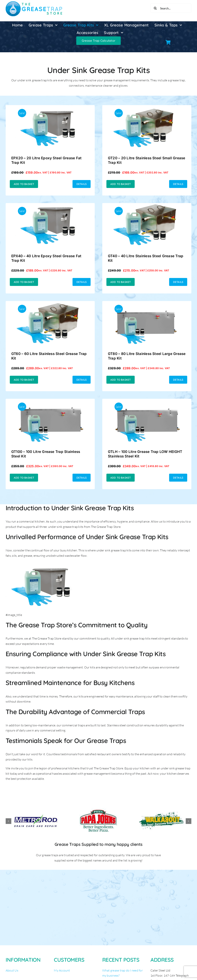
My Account (62, 970)
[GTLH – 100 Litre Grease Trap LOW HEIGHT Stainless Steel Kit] (147, 401)
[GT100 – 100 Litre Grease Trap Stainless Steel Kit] (50, 401)
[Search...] (171, 8)
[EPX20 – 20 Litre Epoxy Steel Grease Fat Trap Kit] (50, 108)
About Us (12, 970)
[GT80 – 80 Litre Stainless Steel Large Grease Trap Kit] (147, 303)
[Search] (155, 8)
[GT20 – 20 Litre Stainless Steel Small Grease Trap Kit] (147, 108)
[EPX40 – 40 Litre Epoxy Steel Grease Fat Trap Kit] (50, 206)
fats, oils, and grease (19, 556)
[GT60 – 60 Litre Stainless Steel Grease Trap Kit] (50, 303)
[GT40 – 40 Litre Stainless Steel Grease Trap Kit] (147, 206)
